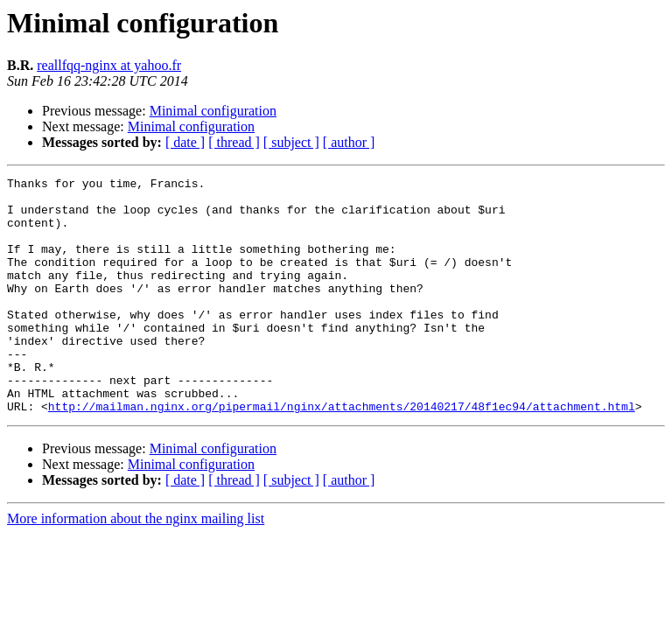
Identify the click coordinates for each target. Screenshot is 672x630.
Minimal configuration (213, 111)
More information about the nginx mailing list (136, 566)
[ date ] (185, 142)
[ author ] (349, 142)
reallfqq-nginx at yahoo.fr (109, 65)
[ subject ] (291, 142)
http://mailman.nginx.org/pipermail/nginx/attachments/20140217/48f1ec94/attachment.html (342, 453)
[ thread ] (234, 142)
